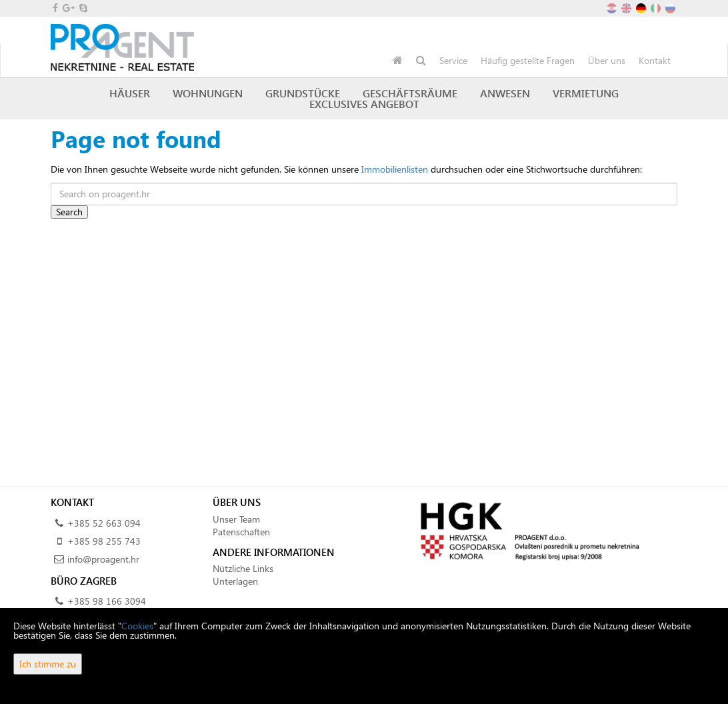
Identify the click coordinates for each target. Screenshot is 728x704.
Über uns (607, 60)
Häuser (130, 93)
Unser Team (236, 519)
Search (69, 212)
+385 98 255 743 (104, 541)
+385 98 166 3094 (107, 601)
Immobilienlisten (395, 169)
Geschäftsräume (410, 93)
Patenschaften (241, 532)
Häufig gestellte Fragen (528, 60)
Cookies (137, 626)
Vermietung (586, 93)
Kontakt (655, 60)
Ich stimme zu (48, 664)
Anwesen (505, 93)
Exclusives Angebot (364, 104)
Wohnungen (208, 93)
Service (453, 60)
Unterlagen (235, 581)
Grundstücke (303, 93)
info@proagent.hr (103, 559)
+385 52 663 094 (104, 523)
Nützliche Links (243, 568)
